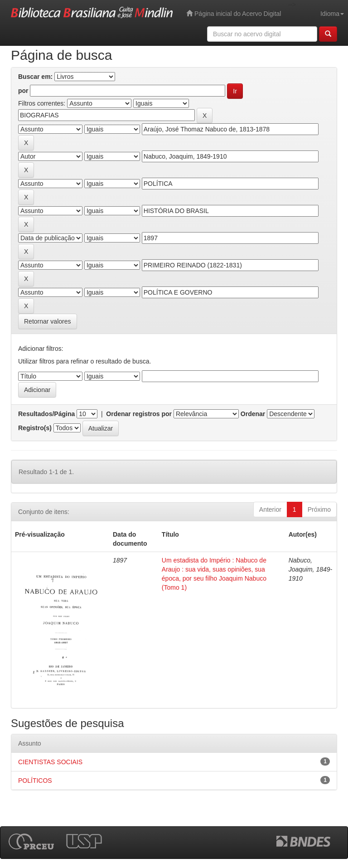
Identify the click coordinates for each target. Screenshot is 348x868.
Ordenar (253, 414)
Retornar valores (48, 321)
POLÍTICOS (35, 781)
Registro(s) (35, 428)
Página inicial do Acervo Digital (234, 13)
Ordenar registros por (139, 414)
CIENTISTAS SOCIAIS (50, 762)
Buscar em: (35, 77)
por (23, 91)
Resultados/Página (46, 414)
